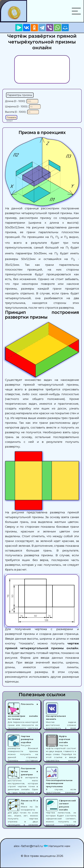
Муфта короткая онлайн (65, 739)
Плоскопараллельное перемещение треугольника (59, 783)
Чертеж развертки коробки (27, 739)
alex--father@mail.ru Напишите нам (42, 846)
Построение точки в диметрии (29, 771)
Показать (11, 118)
